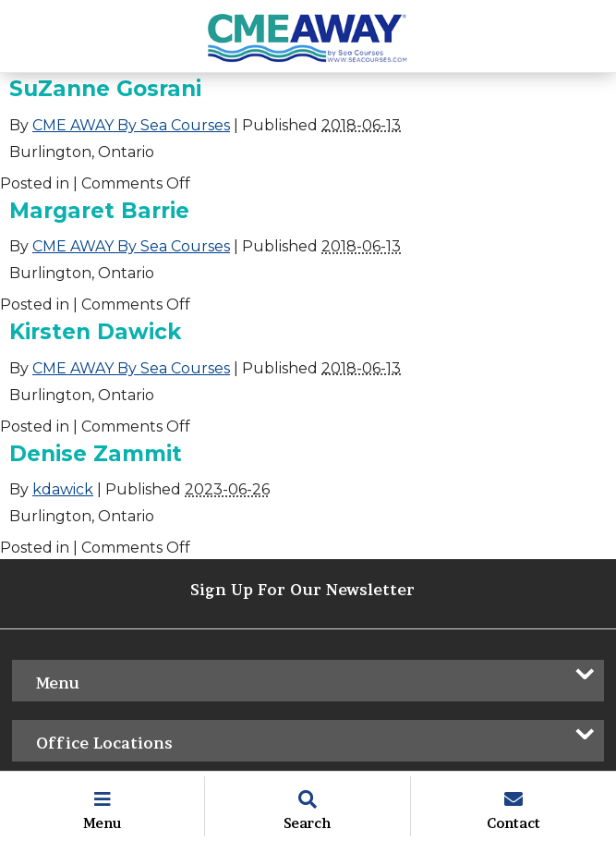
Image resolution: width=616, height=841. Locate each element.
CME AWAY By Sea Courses (131, 125)
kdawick (63, 489)
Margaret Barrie (99, 211)
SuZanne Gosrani (105, 89)
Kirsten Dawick (95, 332)
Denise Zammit (96, 454)
